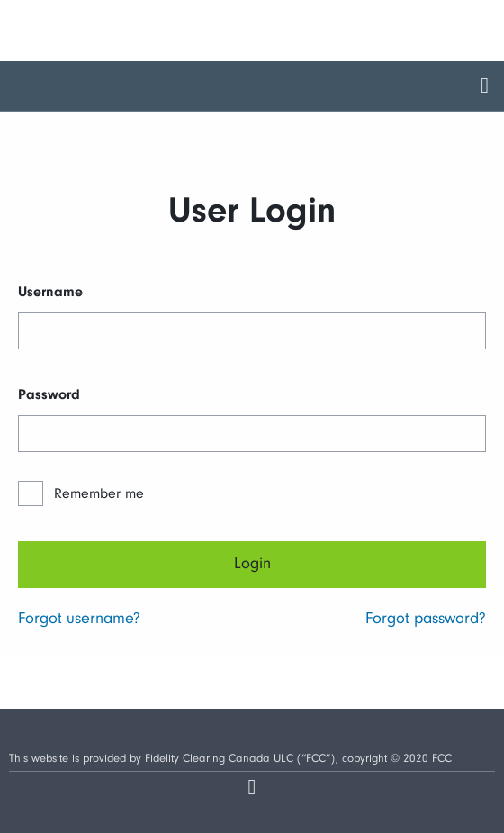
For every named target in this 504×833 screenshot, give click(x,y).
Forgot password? (426, 618)
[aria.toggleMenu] (485, 86)
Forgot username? (79, 618)
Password (49, 394)
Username (50, 292)
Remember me (99, 493)
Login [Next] (252, 563)
